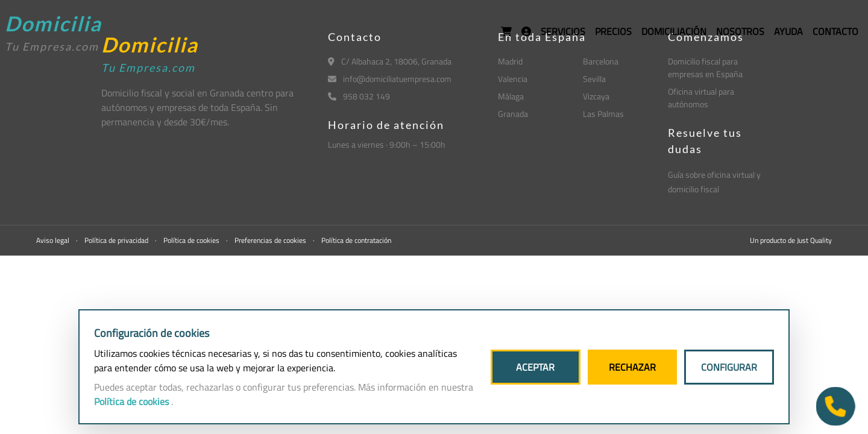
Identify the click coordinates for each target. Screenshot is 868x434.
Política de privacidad (117, 240)
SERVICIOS (563, 31)
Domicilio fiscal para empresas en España (705, 68)
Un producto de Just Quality (791, 240)
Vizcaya (596, 96)
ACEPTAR (535, 367)
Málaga (511, 96)
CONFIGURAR (729, 367)
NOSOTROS (740, 31)
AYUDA (788, 31)
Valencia (513, 79)
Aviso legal (54, 240)
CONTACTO (835, 31)
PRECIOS (613, 31)
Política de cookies (192, 240)
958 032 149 (359, 96)
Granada (513, 114)
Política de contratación (356, 240)
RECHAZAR (632, 367)
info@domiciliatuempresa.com (390, 79)
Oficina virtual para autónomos (701, 98)
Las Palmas (603, 114)
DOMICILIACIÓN (674, 31)
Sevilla (594, 79)
